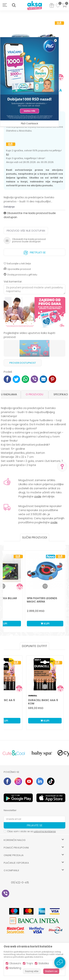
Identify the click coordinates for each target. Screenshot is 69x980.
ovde (38, 496)
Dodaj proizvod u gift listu (20, 275)
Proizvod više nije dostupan (26, 231)
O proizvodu (34, 394)
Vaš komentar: (13, 282)
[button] (14, 5)
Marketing (15, 968)
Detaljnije (9, 207)
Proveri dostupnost (23, 363)
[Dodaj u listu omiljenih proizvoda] (4, 687)
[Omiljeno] (58, 6)
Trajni (30, 963)
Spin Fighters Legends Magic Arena (42, 600)
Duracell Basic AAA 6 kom (43, 702)
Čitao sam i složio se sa (31, 831)
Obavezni (15, 963)
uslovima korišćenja (45, 831)
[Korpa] (64, 8)
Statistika (44, 963)
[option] (34, 313)
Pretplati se (35, 252)
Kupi (45, 624)
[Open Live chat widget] (60, 962)
